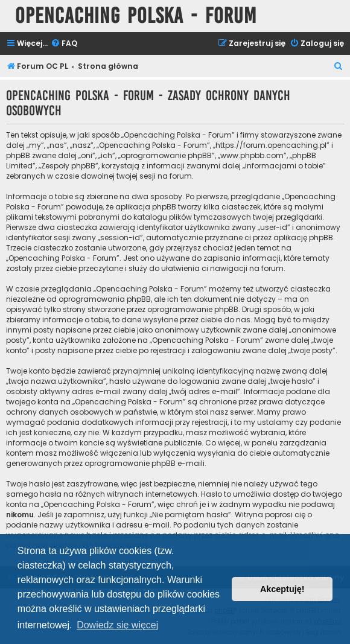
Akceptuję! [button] (282, 589)
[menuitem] (64, 44)
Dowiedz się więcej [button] (117, 625)
